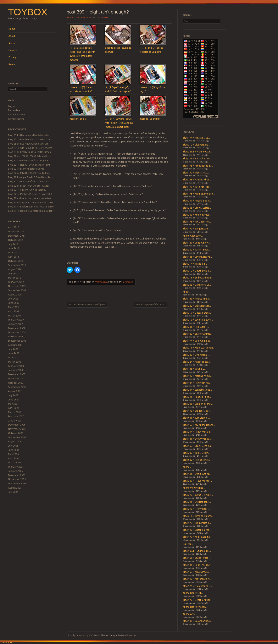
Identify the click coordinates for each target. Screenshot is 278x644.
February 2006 (16, 467)
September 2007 (17, 387)
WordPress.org (16, 119)
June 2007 (14, 400)
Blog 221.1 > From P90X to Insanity (27, 190)
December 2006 (17, 425)
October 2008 (16, 336)
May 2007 (13, 404)
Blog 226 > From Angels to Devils (26, 169)
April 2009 (14, 311)
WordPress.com (129, 635)
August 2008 (15, 345)
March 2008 (15, 362)
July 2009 (13, 299)
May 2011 (13, 253)
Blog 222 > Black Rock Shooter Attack (29, 186)
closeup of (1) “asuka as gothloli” (118, 48)
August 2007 (15, 391)
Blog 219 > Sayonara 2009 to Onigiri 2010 (31, 203)
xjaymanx (102, 17)
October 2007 (16, 383)
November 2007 (17, 379)
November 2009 (17, 286)
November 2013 (17, 231)
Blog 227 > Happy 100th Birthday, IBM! (29, 165)
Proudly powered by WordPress (83, 635)
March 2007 (15, 412)
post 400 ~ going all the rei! (150, 304)
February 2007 (16, 416)
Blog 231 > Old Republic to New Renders (30, 148)
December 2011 (17, 236)
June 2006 (14, 450)
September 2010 (17, 265)
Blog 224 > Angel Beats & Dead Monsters (30, 177)
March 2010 (15, 278)
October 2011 (16, 240)
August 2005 (15, 488)
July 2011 (13, 244)
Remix (12, 64)
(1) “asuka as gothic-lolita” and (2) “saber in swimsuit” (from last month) (83, 52)
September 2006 (17, 437)
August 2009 (15, 295)
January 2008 (15, 370)
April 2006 (14, 458)
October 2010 (16, 261)
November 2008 (17, 332)
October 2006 (16, 433)
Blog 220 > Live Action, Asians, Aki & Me (29, 198)
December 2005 (17, 475)
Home (12, 29)
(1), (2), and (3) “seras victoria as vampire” (153, 48)
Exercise (13, 50)
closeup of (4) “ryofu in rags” (153, 87)
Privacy (12, 57)
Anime (12, 43)
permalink (128, 282)
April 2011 (14, 257)
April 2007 (14, 408)
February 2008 (16, 366)
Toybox (28, 12)
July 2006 (13, 446)
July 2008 (13, 349)
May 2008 (13, 358)
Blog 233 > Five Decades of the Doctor (29, 139)
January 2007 (15, 421)
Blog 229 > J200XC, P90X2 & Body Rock (29, 156)
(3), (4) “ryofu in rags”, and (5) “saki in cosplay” (118, 87)
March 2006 (15, 462)
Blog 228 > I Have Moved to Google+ (28, 160)
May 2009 (13, 307)
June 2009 (14, 303)
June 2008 (14, 353)
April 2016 (14, 227)
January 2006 (15, 471)
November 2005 (17, 479)
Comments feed (17, 115)
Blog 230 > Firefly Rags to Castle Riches (29, 152)
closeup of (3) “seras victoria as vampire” (83, 87)
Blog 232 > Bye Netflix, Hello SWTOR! (28, 144)
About (12, 36)
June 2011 (14, 248)
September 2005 (17, 484)
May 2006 (13, 454)
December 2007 (17, 374)
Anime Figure (101, 282)
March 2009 (15, 316)
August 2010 (15, 269)
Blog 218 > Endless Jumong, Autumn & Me (31, 207)
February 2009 (16, 320)
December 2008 (17, 328)
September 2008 (17, 341)
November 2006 (17, 429)
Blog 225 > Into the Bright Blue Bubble (29, 173)
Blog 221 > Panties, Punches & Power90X (30, 194)
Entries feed (15, 110)
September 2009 (17, 290)
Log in (11, 106)
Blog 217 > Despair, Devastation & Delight (31, 211)
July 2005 (13, 492)
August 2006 (15, 441)
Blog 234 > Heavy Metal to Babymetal (29, 135)
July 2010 (13, 274)
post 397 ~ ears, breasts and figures (87, 304)
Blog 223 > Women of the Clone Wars (28, 182)
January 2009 (15, 324)
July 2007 (13, 395)
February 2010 (16, 282)
